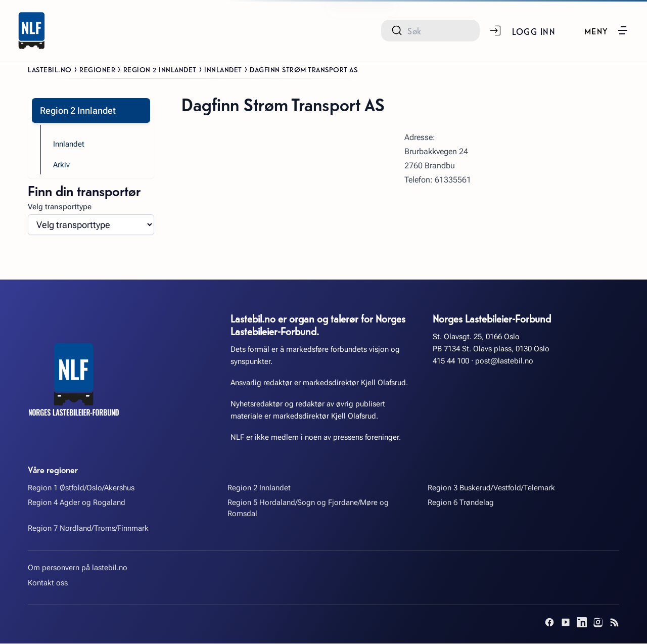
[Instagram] (598, 623)
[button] (606, 30)
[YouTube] (566, 623)
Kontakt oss (48, 583)
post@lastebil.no (504, 361)
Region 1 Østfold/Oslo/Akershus (81, 488)
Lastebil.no (50, 69)
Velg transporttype (60, 207)
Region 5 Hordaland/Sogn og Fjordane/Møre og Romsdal (308, 508)
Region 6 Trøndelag (461, 503)
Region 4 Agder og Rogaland (77, 503)
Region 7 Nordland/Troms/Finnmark (88, 529)
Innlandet (223, 69)
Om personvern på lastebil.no (78, 568)
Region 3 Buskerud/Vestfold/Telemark (491, 488)
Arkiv (61, 165)
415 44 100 (451, 361)
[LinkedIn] (582, 623)
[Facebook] (549, 623)
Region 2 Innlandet (160, 69)
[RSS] (614, 623)
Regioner (97, 69)
